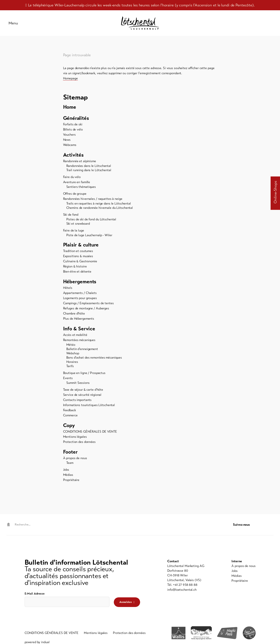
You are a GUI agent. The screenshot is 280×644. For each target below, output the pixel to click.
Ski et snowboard (78, 224)
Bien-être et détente (77, 272)
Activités (73, 155)
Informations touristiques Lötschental (89, 405)
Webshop (73, 353)
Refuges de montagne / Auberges (86, 308)
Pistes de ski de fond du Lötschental (91, 219)
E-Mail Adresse (35, 594)
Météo (71, 345)
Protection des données (79, 442)
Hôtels (68, 288)
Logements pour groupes (80, 298)
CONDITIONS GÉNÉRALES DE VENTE (90, 432)
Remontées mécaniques (79, 340)
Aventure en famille (77, 182)
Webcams (70, 145)
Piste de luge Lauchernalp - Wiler (89, 235)
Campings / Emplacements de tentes (88, 303)
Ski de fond (71, 215)
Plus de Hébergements (79, 319)
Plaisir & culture (81, 245)
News (67, 140)
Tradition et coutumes (78, 251)
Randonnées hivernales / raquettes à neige (93, 199)
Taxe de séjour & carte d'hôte (83, 390)
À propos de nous (75, 458)
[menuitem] (140, 107)
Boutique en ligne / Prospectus (84, 373)
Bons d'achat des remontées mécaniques (94, 358)
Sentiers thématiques (81, 187)
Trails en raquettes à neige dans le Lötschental (99, 203)
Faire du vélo (72, 177)
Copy (69, 426)
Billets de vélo (73, 129)
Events (68, 378)
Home (70, 107)
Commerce (70, 415)
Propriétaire (71, 480)
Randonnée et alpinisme (80, 161)
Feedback (70, 410)
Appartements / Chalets (80, 293)
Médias (68, 475)
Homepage (70, 78)
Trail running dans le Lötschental (89, 170)
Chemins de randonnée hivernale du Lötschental (100, 208)
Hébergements (80, 282)
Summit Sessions (78, 383)
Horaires (72, 362)
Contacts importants (77, 400)
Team (70, 463)
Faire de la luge (74, 230)
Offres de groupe (75, 194)
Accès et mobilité (75, 335)
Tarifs (70, 366)
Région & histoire (75, 266)
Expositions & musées (78, 256)
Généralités (76, 118)
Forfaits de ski (73, 124)
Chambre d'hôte (74, 313)
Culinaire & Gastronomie (80, 261)
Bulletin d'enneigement (82, 349)
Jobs (66, 470)
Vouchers (69, 135)
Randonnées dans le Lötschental (89, 166)
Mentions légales (75, 437)
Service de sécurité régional (82, 395)
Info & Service (79, 329)
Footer (70, 452)
